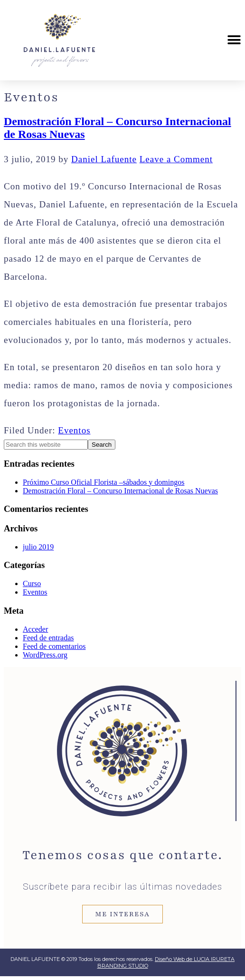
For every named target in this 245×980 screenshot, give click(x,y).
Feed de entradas (48, 638)
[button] (234, 40)
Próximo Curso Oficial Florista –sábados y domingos (104, 482)
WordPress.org (45, 655)
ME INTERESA (122, 914)
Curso (32, 583)
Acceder (35, 629)
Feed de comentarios (54, 646)
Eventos (74, 430)
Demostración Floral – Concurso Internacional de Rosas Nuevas (120, 491)
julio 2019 (38, 547)
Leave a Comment (176, 159)
